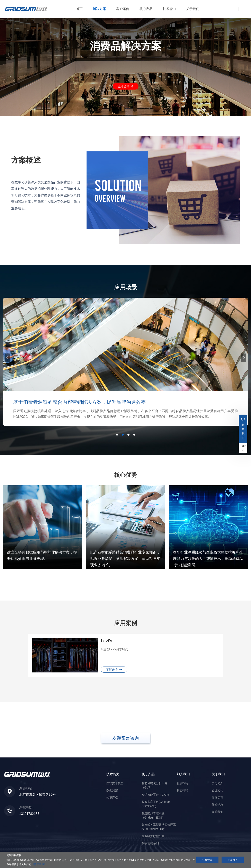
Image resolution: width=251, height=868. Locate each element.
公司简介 (217, 783)
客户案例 (123, 9)
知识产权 (112, 798)
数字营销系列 (150, 843)
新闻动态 (217, 805)
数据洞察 (112, 790)
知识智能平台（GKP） (156, 795)
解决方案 (99, 9)
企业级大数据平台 (153, 836)
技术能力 (169, 9)
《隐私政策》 (39, 864)
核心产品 (146, 9)
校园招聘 (182, 790)
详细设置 (207, 860)
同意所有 (233, 860)
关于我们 (193, 9)
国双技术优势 (115, 783)
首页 (79, 9)
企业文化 (217, 790)
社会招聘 (182, 783)
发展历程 (217, 798)
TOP (243, 446)
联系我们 (243, 431)
